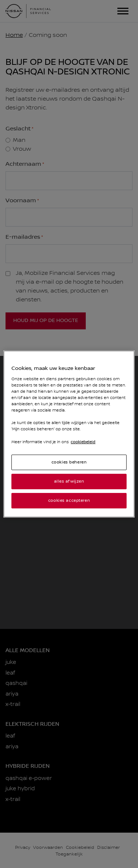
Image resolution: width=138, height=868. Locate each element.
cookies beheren (69, 462)
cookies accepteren (69, 500)
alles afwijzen (69, 481)
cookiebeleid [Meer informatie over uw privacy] (83, 442)
